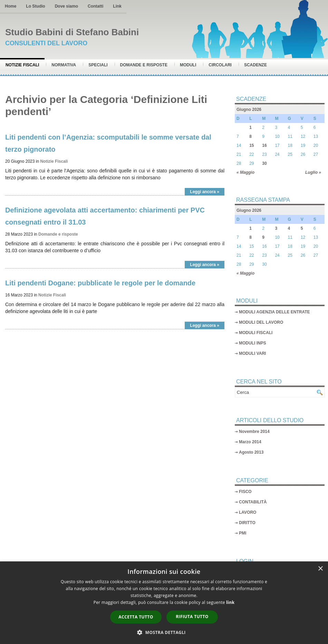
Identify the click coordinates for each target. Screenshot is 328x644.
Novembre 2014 (254, 432)
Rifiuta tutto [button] (192, 617)
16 (264, 145)
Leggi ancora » (205, 192)
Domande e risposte (144, 65)
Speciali (98, 65)
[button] (164, 632)
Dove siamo (66, 6)
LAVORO (248, 512)
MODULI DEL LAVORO (261, 322)
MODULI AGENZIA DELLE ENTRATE (274, 312)
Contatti (95, 6)
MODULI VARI (252, 353)
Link (117, 6)
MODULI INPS (253, 343)
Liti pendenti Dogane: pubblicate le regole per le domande (100, 283)
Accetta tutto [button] (136, 617)
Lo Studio (35, 6)
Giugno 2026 (249, 110)
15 (252, 145)
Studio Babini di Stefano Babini (72, 32)
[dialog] (164, 603)
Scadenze (255, 65)
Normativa (64, 65)
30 (264, 163)
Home (11, 6)
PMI (243, 533)
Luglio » (313, 172)
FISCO (245, 492)
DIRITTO (247, 523)
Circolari (220, 65)
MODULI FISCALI (256, 333)
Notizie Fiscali (22, 65)
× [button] (320, 569)
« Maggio (245, 172)
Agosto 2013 (251, 452)
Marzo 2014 (250, 442)
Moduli (188, 65)
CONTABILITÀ (253, 502)
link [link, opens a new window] (230, 602)
